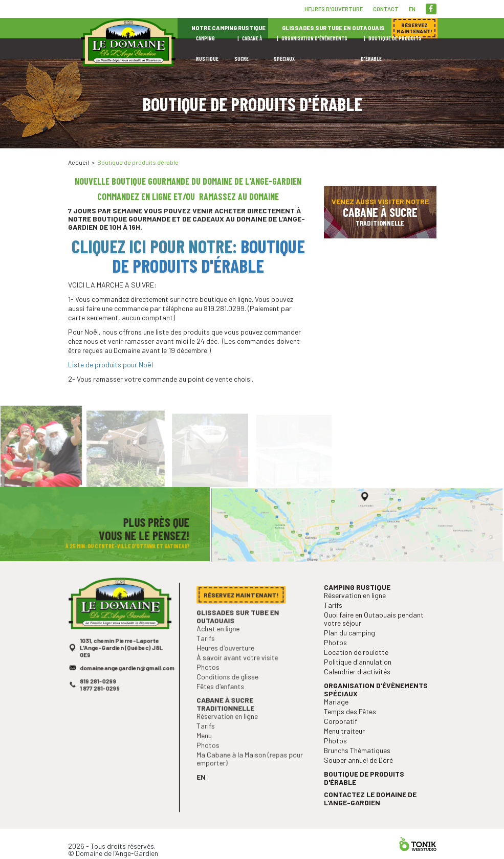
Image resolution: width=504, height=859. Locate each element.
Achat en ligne (221, 647)
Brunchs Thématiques (359, 765)
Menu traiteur (347, 747)
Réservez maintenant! (390, 153)
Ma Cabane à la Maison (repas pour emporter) (250, 768)
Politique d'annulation (359, 684)
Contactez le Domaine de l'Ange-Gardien (371, 809)
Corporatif (344, 738)
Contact (386, 9)
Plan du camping (352, 657)
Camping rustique (359, 615)
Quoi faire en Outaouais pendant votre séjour (374, 644)
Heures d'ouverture (334, 9)
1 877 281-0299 (101, 706)
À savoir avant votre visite (238, 675)
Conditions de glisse (229, 692)
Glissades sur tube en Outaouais (239, 636)
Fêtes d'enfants (223, 701)
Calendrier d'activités (359, 692)
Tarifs (209, 657)
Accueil (79, 162)
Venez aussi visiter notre (380, 212)
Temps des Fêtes (352, 729)
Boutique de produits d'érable (209, 256)
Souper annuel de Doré (360, 774)
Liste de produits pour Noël (111, 365)
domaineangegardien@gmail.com (127, 687)
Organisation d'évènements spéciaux (376, 709)
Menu (207, 747)
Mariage (340, 720)
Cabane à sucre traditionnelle (227, 717)
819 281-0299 (100, 700)
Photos (211, 683)
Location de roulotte (358, 675)
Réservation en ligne (229, 729)
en (412, 9)
